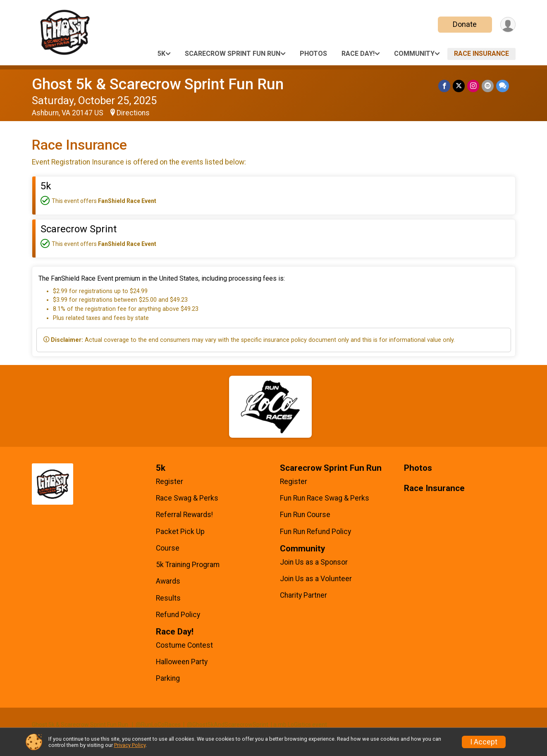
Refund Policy (178, 615)
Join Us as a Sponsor (314, 562)
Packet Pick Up (180, 532)
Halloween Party (182, 662)
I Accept (484, 742)
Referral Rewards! (184, 515)
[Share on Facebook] (444, 86)
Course (168, 548)
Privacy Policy (130, 745)
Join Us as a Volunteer (316, 579)
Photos (313, 54)
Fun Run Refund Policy (315, 532)
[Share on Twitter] (459, 86)
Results (168, 598)
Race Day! (358, 54)
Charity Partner (303, 595)
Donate (465, 24)
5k (161, 54)
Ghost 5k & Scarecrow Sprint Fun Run (158, 84)
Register (170, 482)
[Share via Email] (488, 86)
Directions (133, 113)
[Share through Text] (503, 86)
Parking (168, 678)
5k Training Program (188, 565)
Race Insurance (481, 54)
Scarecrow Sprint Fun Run (233, 54)
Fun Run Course (305, 515)
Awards (168, 581)
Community (414, 54)
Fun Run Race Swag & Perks (325, 498)
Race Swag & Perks (187, 498)
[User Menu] (508, 25)
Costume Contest (184, 645)
